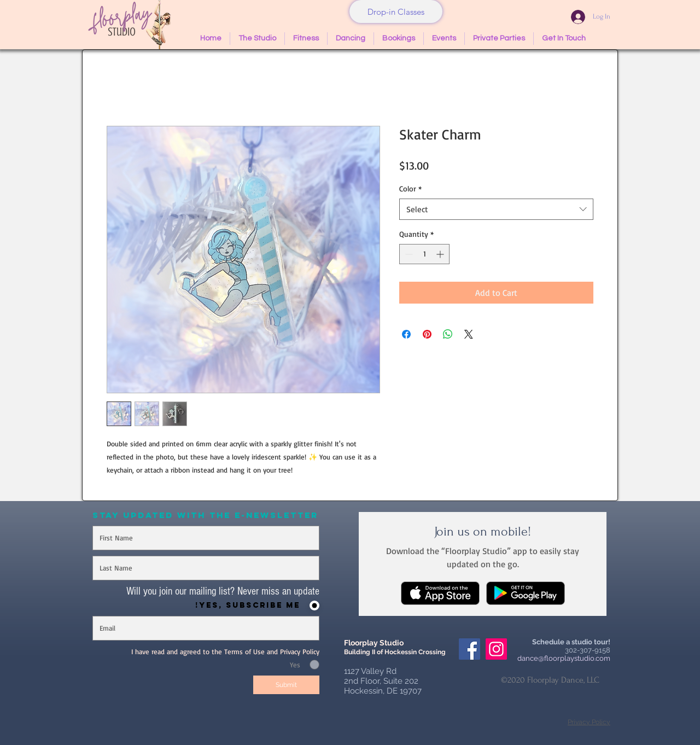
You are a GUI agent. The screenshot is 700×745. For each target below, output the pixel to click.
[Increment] (441, 254)
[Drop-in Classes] (396, 11)
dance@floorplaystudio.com (564, 658)
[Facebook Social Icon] (469, 649)
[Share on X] (469, 334)
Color (410, 188)
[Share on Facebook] (406, 334)
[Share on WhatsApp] (448, 334)
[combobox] (496, 209)
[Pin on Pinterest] (427, 334)
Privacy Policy (589, 722)
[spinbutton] (424, 254)
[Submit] (286, 685)
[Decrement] (408, 254)
